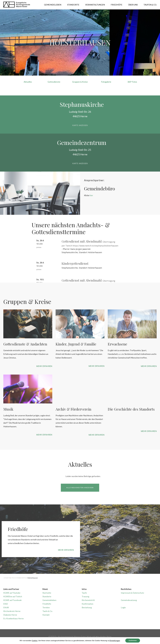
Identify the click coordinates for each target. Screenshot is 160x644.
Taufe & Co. (48, 611)
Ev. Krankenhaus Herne (14, 618)
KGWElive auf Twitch (13, 596)
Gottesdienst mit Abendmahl (82, 241)
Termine (46, 607)
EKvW (6, 607)
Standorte (47, 596)
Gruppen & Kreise (80, 82)
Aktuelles (28, 82)
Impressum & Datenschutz (132, 593)
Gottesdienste (54, 82)
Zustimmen (133, 640)
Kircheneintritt (88, 600)
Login (123, 607)
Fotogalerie (106, 82)
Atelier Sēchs (106, 637)
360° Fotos (132, 82)
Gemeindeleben (49, 600)
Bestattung (87, 607)
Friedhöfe (47, 604)
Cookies (35, 641)
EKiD (6, 604)
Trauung (85, 596)
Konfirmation (88, 604)
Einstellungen (115, 641)
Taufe (84, 593)
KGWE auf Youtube (12, 593)
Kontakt (46, 615)
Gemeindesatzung (129, 600)
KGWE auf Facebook (12, 600)
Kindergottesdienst (75, 263)
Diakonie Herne (10, 615)
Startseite (9, 578)
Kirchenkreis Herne (12, 611)
